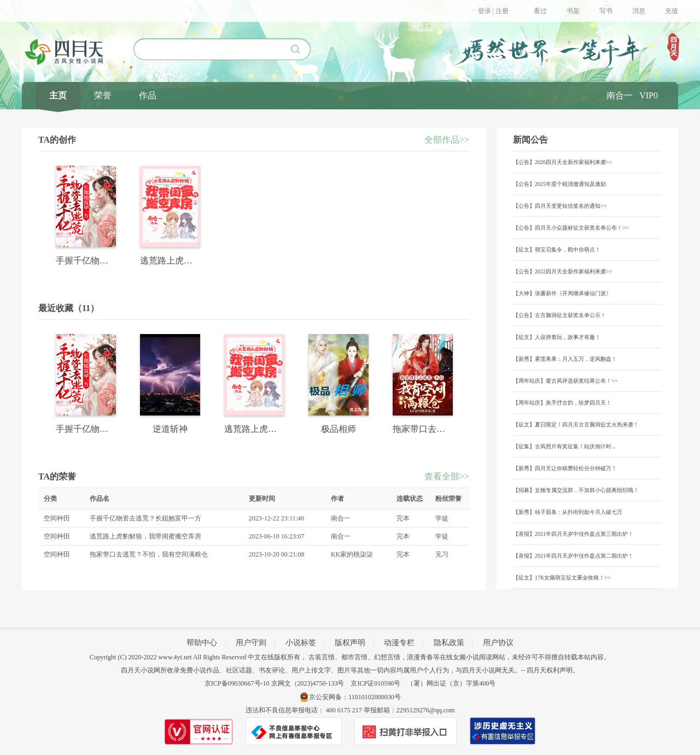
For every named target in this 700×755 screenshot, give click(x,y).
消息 (639, 11)
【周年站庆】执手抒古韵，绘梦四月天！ (562, 403)
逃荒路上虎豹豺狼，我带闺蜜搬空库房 (145, 536)
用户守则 (251, 643)
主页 (58, 95)
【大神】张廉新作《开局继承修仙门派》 (562, 293)
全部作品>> (447, 140)
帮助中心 (202, 643)
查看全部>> (447, 476)
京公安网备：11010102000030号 (355, 697)
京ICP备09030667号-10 (237, 683)
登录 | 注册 (493, 11)
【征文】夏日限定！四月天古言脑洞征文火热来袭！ (576, 425)
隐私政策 (449, 643)
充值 (672, 11)
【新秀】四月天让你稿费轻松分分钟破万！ (565, 468)
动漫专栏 (399, 643)
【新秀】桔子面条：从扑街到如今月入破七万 (568, 512)
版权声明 (350, 643)
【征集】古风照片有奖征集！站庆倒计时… (565, 446)
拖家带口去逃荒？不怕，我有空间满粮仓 (149, 554)
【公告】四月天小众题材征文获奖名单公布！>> (571, 228)
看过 (540, 11)
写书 (606, 11)
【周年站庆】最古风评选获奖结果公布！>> (565, 381)
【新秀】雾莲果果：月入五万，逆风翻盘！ (565, 359)
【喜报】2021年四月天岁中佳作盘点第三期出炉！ (573, 534)
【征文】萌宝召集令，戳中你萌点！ (557, 250)
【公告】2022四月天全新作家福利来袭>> (562, 271)
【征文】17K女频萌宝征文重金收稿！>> (562, 578)
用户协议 (498, 643)
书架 (573, 11)
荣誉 (103, 95)
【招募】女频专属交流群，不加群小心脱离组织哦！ (576, 490)
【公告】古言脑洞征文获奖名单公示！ (559, 315)
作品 (148, 95)
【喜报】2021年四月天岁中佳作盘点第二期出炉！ (573, 556)
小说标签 (301, 643)
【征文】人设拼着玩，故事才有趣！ (557, 337)
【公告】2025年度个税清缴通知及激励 (559, 184)
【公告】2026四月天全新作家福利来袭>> (562, 162)
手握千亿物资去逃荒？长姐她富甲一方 (145, 518)
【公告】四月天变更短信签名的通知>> (560, 206)
